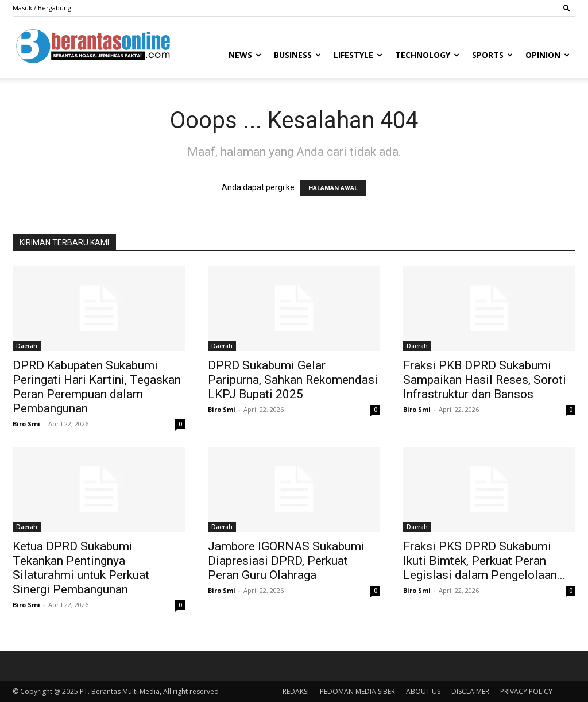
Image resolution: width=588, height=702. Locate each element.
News (245, 55)
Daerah (27, 346)
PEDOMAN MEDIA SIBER (357, 691)
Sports (492, 55)
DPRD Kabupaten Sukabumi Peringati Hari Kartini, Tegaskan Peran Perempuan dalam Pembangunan (97, 387)
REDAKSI (296, 691)
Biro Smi (26, 424)
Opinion (548, 55)
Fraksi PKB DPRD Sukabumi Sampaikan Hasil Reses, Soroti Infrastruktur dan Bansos (485, 380)
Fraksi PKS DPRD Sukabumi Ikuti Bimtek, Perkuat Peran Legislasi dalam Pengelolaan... (484, 561)
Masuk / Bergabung (42, 8)
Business (297, 55)
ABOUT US (423, 691)
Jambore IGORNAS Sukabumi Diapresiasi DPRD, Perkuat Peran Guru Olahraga (286, 561)
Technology (427, 55)
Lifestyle (358, 55)
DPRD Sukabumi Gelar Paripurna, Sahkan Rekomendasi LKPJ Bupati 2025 (293, 380)
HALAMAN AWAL (333, 188)
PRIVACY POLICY (526, 691)
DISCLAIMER (470, 691)
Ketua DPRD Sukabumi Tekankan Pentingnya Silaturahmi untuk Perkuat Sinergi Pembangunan (81, 568)
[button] (567, 8)
